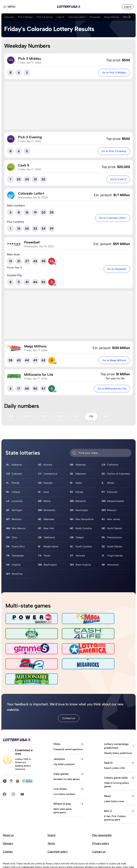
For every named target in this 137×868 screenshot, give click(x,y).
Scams (51, 813)
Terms (51, 821)
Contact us (69, 695)
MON (28, 418)
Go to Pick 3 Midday (113, 73)
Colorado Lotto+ (79, 17)
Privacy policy (101, 821)
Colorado (9, 17)
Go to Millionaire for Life (111, 390)
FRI (93, 418)
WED (61, 418)
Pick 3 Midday (26, 17)
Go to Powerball (116, 270)
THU (77, 418)
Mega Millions (115, 17)
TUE (44, 418)
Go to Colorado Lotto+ (112, 219)
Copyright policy (58, 829)
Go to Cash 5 (118, 180)
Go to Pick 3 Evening (112, 152)
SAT (108, 418)
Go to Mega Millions (113, 361)
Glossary (8, 821)
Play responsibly (102, 813)
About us (8, 813)
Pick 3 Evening (46, 17)
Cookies (8, 829)
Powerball (98, 17)
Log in (128, 7)
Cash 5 (62, 17)
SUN (11, 418)
